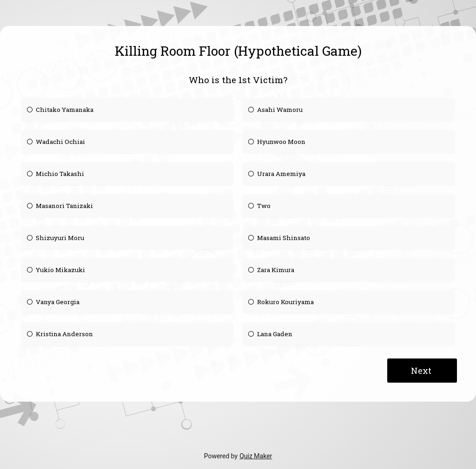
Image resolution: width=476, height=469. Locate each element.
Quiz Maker (256, 456)
